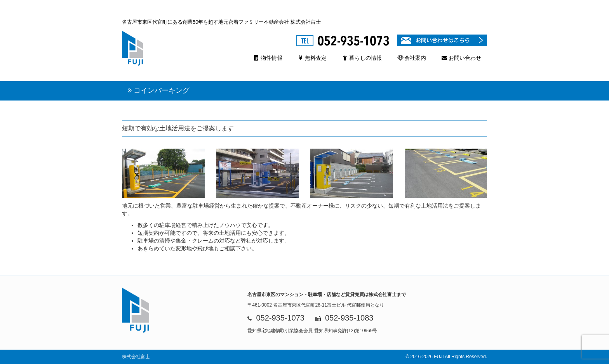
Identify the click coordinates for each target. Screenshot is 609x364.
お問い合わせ (461, 58)
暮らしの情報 (362, 58)
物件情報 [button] (268, 58)
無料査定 (312, 58)
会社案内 (412, 58)
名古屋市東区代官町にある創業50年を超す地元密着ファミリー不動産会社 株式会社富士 (221, 22)
